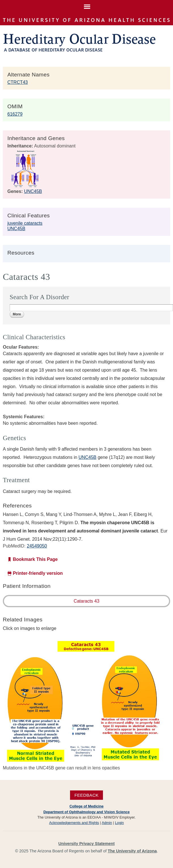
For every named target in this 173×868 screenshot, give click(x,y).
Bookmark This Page (35, 559)
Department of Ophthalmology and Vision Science (87, 812)
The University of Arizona (132, 851)
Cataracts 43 (87, 601)
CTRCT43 (18, 82)
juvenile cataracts (25, 223)
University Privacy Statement (87, 844)
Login (119, 823)
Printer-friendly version (38, 573)
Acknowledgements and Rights (74, 823)
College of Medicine (87, 806)
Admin (107, 823)
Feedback (86, 795)
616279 (15, 114)
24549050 (37, 546)
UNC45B (33, 191)
